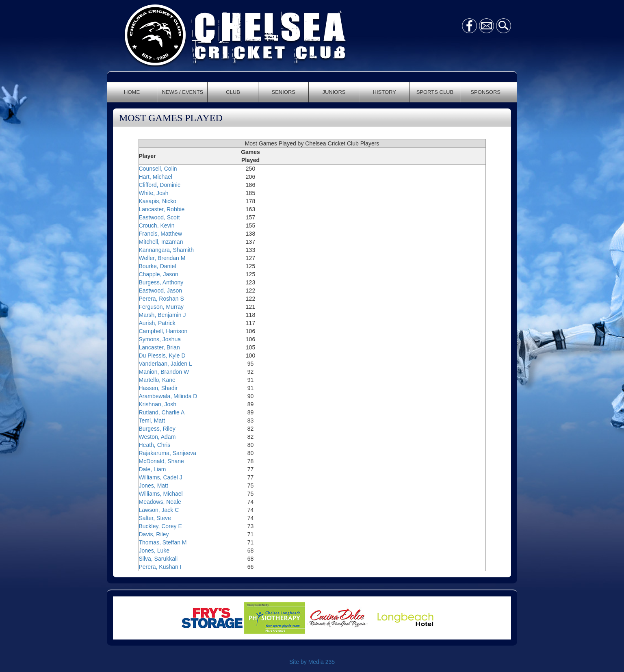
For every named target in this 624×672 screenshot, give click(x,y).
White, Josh (154, 193)
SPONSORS (485, 92)
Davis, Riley (154, 534)
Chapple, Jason (159, 274)
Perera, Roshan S (161, 299)
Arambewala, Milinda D (168, 396)
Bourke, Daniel (158, 266)
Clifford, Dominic (160, 185)
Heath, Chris (155, 445)
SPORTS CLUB (435, 92)
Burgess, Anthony (161, 282)
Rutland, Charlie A (162, 412)
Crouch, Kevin (157, 225)
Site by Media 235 (312, 662)
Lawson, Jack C (159, 510)
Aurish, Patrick (157, 323)
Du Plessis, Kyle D (162, 356)
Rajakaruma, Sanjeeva (168, 453)
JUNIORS (334, 92)
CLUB (233, 92)
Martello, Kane (157, 380)
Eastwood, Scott (159, 217)
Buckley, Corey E (160, 526)
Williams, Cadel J (161, 477)
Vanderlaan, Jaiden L (166, 364)
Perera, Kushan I (160, 567)
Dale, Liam (153, 469)
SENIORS (284, 92)
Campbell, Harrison (163, 331)
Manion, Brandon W (164, 372)
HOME (132, 92)
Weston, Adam (157, 437)
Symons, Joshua (160, 339)
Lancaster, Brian (159, 347)
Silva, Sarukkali (158, 559)
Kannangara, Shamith (166, 250)
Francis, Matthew (161, 234)
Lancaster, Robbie (162, 209)
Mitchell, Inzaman (161, 242)
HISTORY (385, 92)
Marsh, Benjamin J (162, 315)
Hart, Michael (156, 177)
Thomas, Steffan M (163, 542)
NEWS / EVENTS (182, 92)
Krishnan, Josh (158, 404)
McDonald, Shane (161, 461)
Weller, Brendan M (162, 258)
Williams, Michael (161, 494)
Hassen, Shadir (158, 388)
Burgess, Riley (157, 429)
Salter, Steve (155, 518)
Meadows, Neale (160, 502)
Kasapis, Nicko (158, 201)
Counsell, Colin (158, 169)
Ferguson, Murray (161, 307)
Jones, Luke (154, 551)
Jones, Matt (154, 486)
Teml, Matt (152, 421)
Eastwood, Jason (161, 290)
